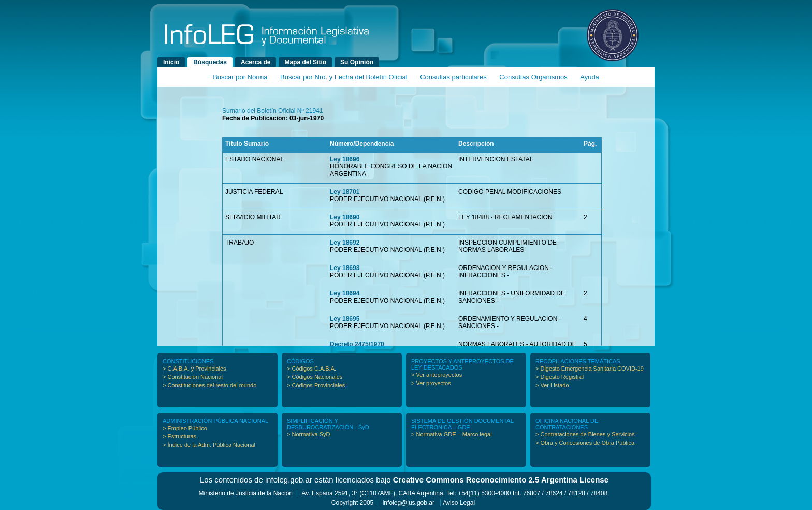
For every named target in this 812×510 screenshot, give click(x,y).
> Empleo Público (185, 428)
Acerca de (256, 62)
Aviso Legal (459, 503)
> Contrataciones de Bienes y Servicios (585, 434)
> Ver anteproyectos (437, 375)
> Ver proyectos (431, 383)
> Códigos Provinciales (316, 385)
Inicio (171, 62)
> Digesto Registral (560, 377)
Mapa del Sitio (305, 62)
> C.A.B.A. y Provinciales (194, 369)
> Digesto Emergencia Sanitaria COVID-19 (590, 369)
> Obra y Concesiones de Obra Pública (585, 443)
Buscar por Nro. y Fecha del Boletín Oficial (344, 77)
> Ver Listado (552, 385)
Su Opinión (357, 62)
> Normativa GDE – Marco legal (452, 434)
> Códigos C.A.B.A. (311, 369)
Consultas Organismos (533, 77)
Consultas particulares (453, 77)
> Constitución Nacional (193, 377)
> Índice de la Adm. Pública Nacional (209, 445)
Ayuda (590, 77)
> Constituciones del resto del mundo (209, 385)
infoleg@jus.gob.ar (409, 503)
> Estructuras (179, 436)
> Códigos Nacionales (315, 377)
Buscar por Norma (240, 77)
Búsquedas (210, 62)
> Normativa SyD (308, 434)
